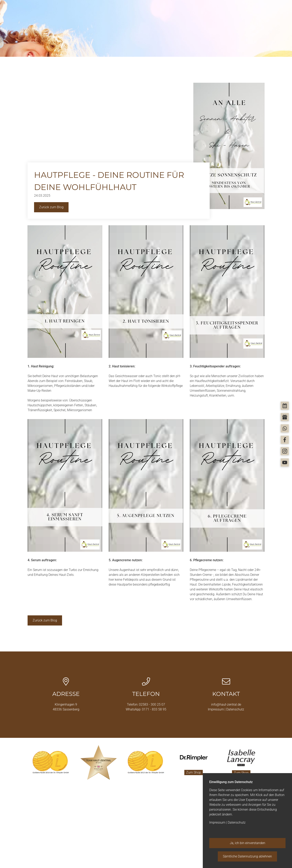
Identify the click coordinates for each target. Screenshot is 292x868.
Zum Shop (194, 772)
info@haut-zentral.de (226, 704)
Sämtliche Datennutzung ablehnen (247, 856)
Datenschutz (235, 709)
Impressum (216, 709)
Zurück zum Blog (51, 207)
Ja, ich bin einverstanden (247, 843)
